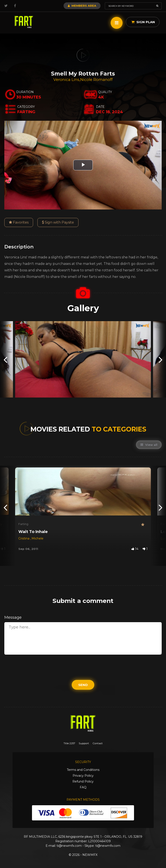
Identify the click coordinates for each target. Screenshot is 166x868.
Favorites (19, 222)
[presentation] (5, 359)
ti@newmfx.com (69, 846)
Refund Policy (83, 781)
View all (149, 445)
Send (83, 685)
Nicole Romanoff (96, 80)
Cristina (24, 538)
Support (84, 743)
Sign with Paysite (58, 222)
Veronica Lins (66, 80)
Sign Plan (143, 22)
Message (13, 617)
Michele (38, 538)
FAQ (83, 787)
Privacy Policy (83, 776)
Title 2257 (69, 743)
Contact (98, 743)
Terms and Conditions (83, 770)
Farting (23, 524)
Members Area (82, 6)
